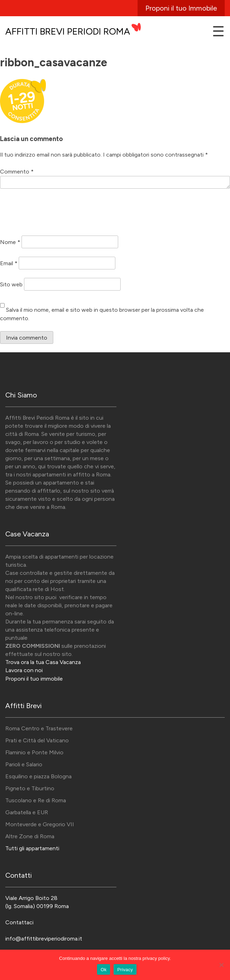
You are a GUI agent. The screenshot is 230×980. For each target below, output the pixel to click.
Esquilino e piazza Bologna (38, 776)
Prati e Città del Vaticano (37, 740)
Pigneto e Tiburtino (30, 788)
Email (9, 263)
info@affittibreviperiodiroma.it (44, 939)
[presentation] (54, 213)
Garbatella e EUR (27, 812)
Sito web (11, 284)
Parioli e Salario (24, 764)
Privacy (125, 970)
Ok (104, 970)
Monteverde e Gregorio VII (40, 824)
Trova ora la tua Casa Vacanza (43, 662)
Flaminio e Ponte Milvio (34, 752)
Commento (17, 172)
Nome (10, 242)
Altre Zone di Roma (30, 836)
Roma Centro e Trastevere (39, 728)
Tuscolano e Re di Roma (36, 800)
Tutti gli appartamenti (32, 848)
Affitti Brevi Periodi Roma (68, 31)
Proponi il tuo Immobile (181, 8)
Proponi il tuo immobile (34, 679)
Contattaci (19, 922)
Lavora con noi (24, 670)
